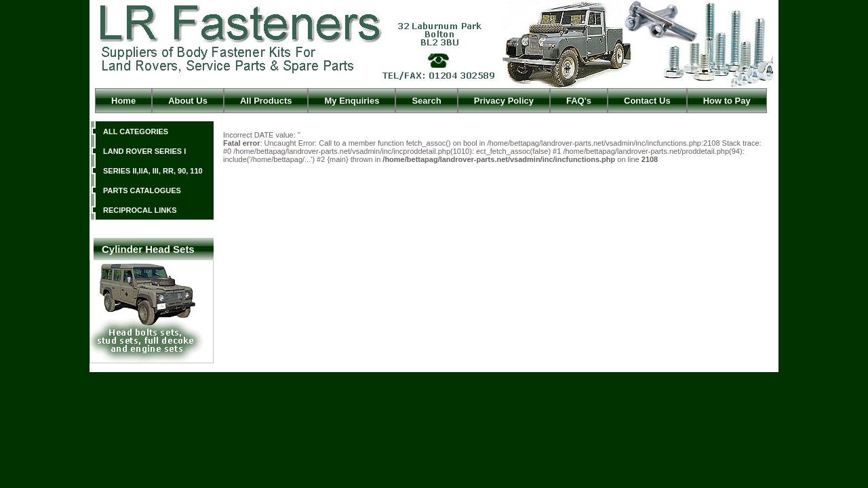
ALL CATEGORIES (136, 131)
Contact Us (647, 101)
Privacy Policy (504, 101)
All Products (266, 101)
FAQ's (579, 101)
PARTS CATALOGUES (142, 190)
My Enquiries (352, 101)
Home (123, 101)
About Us (188, 101)
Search (426, 101)
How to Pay (727, 101)
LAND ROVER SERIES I (144, 151)
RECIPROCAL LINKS (140, 210)
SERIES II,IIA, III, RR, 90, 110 (153, 171)
